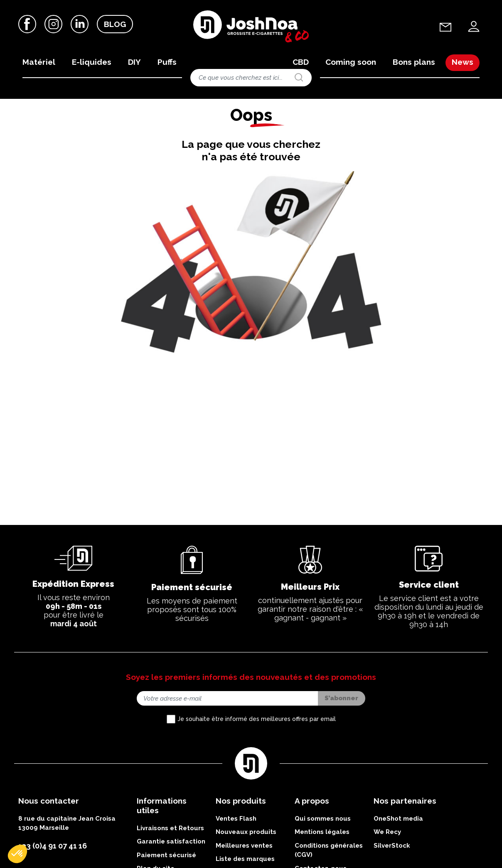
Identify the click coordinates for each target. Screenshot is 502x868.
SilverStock (392, 860)
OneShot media (398, 833)
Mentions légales (322, 847)
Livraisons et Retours (170, 843)
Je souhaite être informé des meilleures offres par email (257, 733)
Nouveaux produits (246, 847)
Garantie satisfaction (171, 856)
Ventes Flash (236, 833)
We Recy (387, 847)
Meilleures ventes (244, 860)
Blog (115, 25)
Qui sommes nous (323, 833)
